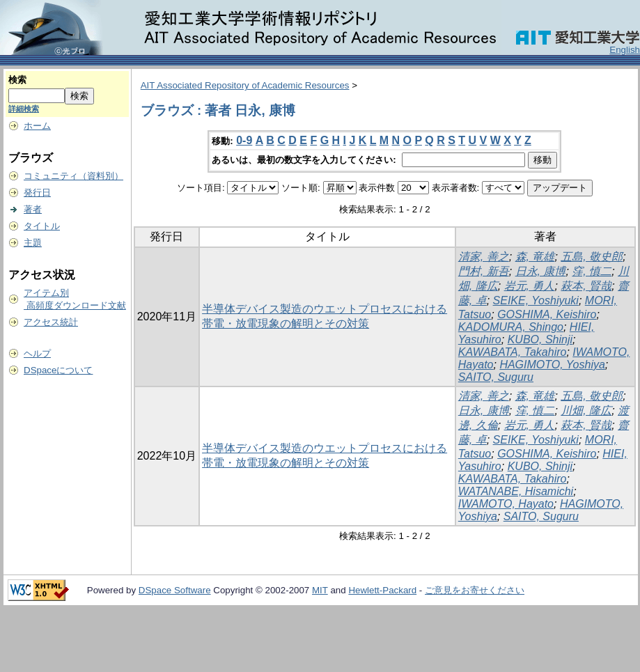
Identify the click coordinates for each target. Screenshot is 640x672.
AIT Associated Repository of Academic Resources (245, 85)
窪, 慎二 (592, 271)
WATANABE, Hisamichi (516, 491)
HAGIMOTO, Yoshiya (552, 365)
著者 (33, 209)
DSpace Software (175, 590)
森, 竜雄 (535, 257)
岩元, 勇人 (530, 286)
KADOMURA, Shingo (511, 327)
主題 (33, 243)
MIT (320, 590)
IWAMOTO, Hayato (506, 504)
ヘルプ (37, 353)
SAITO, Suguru (496, 377)
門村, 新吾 (484, 271)
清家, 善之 (484, 257)
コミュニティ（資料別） (73, 176)
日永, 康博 (541, 271)
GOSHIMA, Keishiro (547, 314)
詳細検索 (24, 109)
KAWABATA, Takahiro (513, 352)
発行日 (37, 193)
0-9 (244, 140)
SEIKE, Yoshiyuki (536, 300)
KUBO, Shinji (540, 339)
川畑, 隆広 (586, 411)
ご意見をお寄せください (475, 590)
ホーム (37, 126)
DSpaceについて (58, 370)
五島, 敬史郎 (592, 257)
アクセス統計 (51, 322)
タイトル (42, 226)
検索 (17, 80)
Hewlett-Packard (382, 590)
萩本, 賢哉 (586, 286)
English (625, 50)
